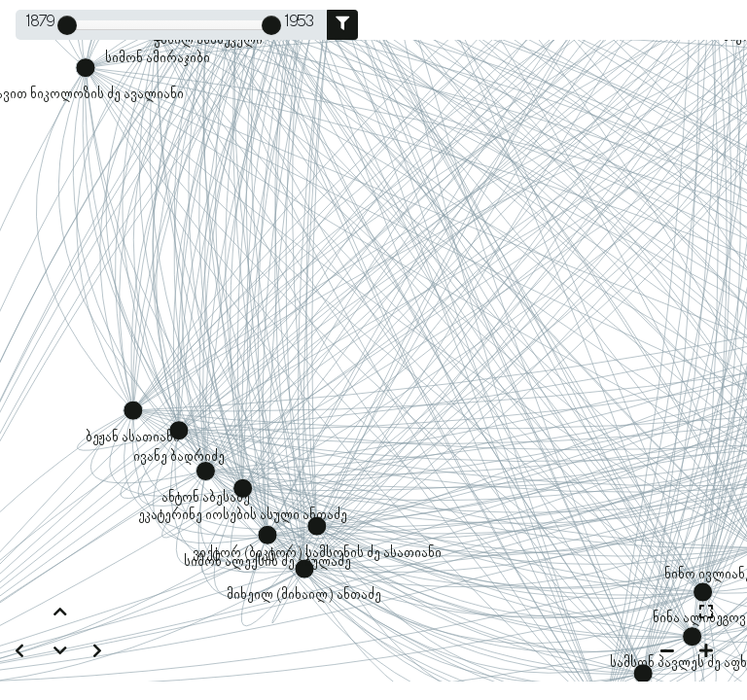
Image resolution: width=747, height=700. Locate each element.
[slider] (67, 25)
